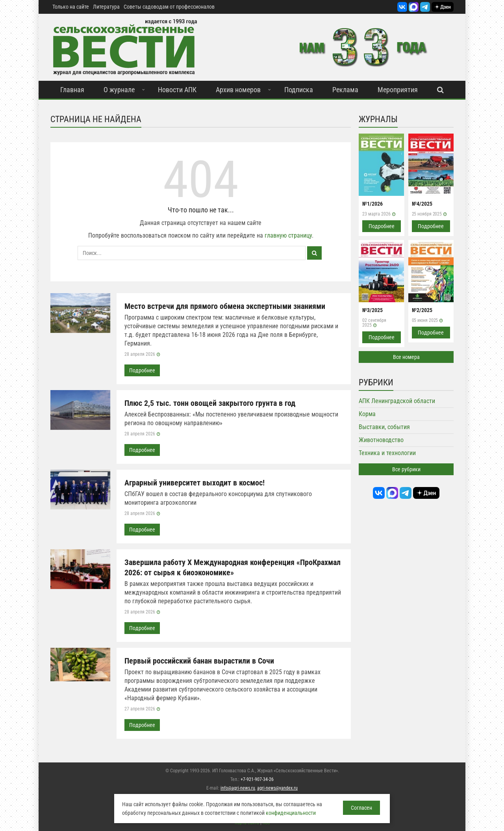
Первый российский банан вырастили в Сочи (199, 661)
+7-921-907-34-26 (257, 779)
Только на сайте (71, 7)
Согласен (361, 808)
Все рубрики (406, 469)
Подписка (299, 90)
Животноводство (381, 440)
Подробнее (142, 370)
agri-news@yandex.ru (277, 788)
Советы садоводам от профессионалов (169, 7)
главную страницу (288, 235)
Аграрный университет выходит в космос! (195, 483)
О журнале (119, 90)
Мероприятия (398, 90)
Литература (106, 7)
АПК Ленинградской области (397, 401)
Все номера (406, 357)
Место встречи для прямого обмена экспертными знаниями (225, 306)
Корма (367, 414)
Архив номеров (238, 90)
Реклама (345, 90)
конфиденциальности (291, 813)
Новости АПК (177, 90)
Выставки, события (384, 427)
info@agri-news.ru (238, 788)
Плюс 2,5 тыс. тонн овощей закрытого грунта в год (210, 403)
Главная (72, 90)
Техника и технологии (387, 453)
